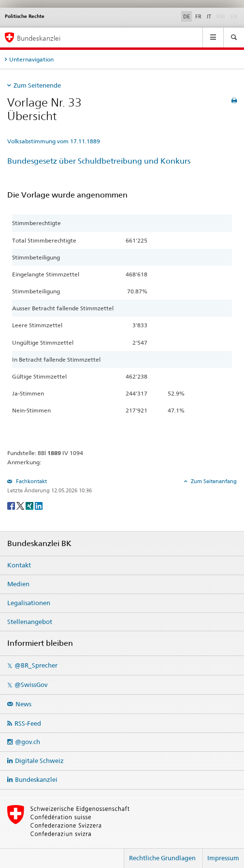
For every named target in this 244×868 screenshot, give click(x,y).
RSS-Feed (28, 723)
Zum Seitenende (37, 85)
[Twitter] (21, 505)
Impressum (223, 858)
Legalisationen (29, 603)
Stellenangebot (30, 622)
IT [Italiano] (209, 16)
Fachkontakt (31, 481)
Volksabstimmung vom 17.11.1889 (54, 141)
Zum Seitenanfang (213, 481)
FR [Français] (198, 16)
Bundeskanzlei (36, 779)
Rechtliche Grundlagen (162, 858)
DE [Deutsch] (187, 16)
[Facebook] (12, 505)
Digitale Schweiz (39, 761)
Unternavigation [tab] (31, 59)
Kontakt (19, 565)
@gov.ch (28, 742)
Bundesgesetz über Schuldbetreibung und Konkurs (99, 161)
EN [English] (234, 16)
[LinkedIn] (39, 505)
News (23, 704)
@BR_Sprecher (36, 665)
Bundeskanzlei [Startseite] (39, 38)
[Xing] (30, 505)
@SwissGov (31, 685)
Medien (18, 584)
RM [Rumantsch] (221, 16)
